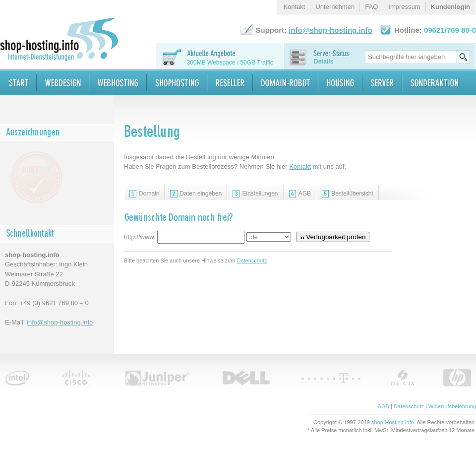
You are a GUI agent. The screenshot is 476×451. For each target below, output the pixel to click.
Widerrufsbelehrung (452, 406)
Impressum (404, 7)
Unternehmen (335, 7)
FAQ (371, 7)
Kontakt (300, 166)
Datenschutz (252, 260)
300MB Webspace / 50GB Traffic (230, 63)
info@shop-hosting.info (60, 322)
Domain (144, 194)
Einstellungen (255, 194)
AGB (300, 194)
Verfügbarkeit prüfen (333, 237)
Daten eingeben (196, 194)
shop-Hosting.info (393, 422)
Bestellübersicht (348, 194)
